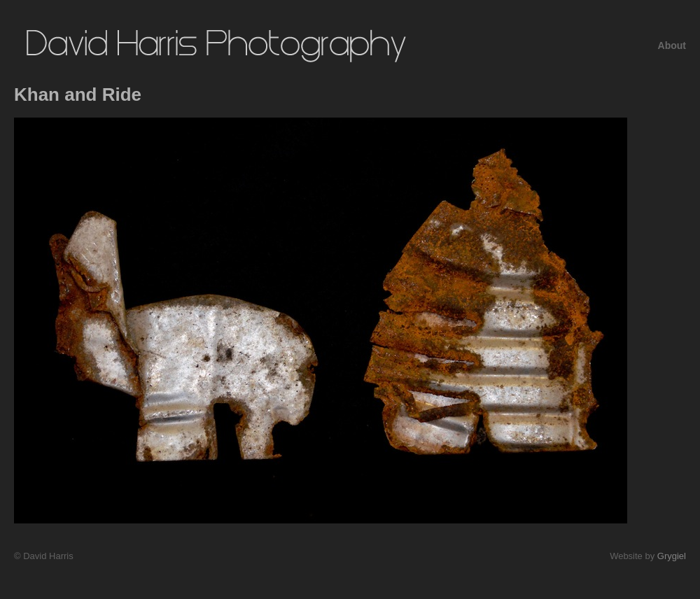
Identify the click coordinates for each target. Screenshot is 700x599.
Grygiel (672, 556)
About (672, 45)
